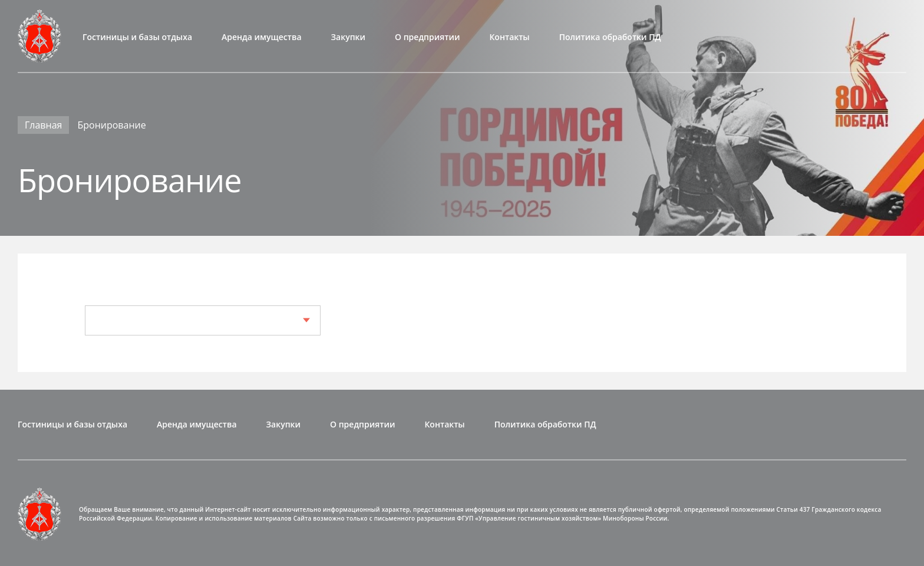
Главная (43, 125)
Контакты (509, 37)
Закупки (349, 37)
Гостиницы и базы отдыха (137, 37)
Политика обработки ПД (610, 37)
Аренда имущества (261, 37)
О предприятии (427, 37)
